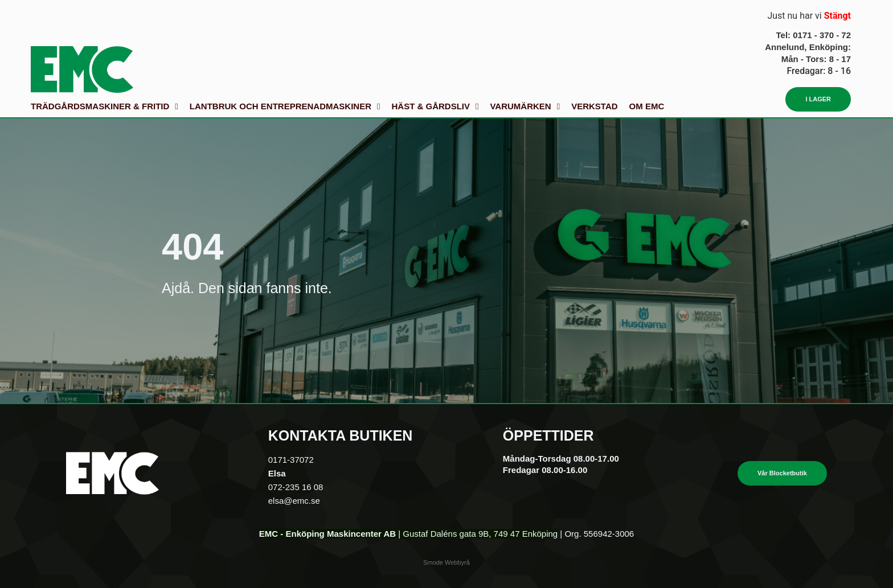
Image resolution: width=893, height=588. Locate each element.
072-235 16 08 (296, 487)
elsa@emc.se (294, 501)
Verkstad (594, 106)
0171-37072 (291, 460)
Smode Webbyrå (446, 562)
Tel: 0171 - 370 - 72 (814, 35)
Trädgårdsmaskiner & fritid (105, 106)
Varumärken (525, 106)
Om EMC (647, 106)
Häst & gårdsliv (435, 106)
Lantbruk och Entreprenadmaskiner (285, 106)
